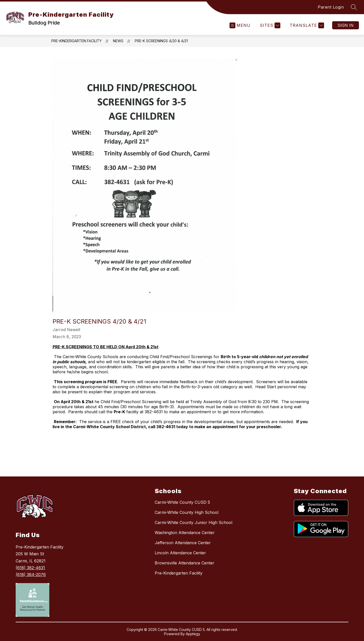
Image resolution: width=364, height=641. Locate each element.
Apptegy (193, 634)
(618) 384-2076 (31, 575)
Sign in (346, 25)
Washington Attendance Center (185, 533)
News (118, 41)
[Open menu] (240, 25)
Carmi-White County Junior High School (194, 522)
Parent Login (331, 7)
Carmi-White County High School (187, 512)
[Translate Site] (306, 25)
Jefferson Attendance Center (183, 543)
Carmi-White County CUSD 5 (182, 502)
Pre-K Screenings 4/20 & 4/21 (161, 41)
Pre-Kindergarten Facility (76, 41)
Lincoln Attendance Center (180, 553)
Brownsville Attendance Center (185, 563)
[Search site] (354, 7)
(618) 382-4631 (30, 568)
